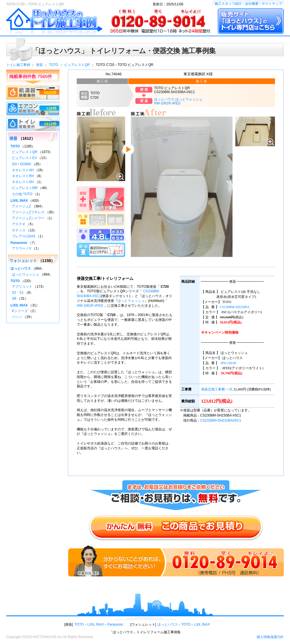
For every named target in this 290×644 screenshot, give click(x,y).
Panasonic (19, 243)
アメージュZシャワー (28, 218)
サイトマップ (272, 4)
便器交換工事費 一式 (217, 389)
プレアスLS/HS (24, 236)
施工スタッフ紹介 (228, 4)
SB (14, 299)
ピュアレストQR (25, 152)
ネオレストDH (23, 182)
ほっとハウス (21, 269)
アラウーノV (22, 248)
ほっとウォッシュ (131, 301)
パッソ (17, 317)
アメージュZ (21, 206)
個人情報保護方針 (270, 637)
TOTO (15, 146)
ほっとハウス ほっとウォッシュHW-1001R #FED (178, 101)
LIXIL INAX (19, 201)
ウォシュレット (23, 261)
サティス (19, 230)
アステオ (19, 224)
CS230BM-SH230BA (235, 307)
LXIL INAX (202, 624)
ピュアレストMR (25, 188)
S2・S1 (18, 293)
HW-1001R (228, 363)
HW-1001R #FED (90, 306)
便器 (13, 138)
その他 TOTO (22, 194)
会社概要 (252, 4)
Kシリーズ (20, 311)
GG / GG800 (21, 164)
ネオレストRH (23, 176)
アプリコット (22, 287)
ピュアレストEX (24, 158)
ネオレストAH (23, 170)
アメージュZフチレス (28, 212)
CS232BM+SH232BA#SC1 (221, 420)
